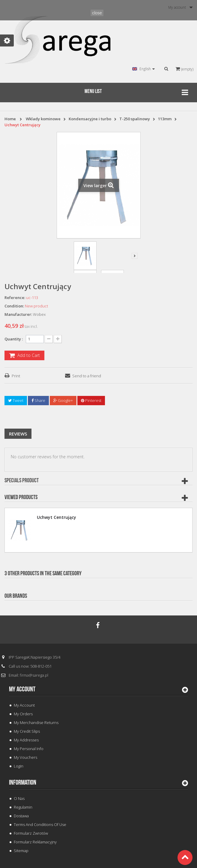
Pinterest (91, 400)
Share (38, 400)
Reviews (18, 434)
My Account (24, 705)
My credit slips (27, 731)
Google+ (63, 400)
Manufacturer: (18, 314)
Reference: (15, 298)
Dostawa (21, 816)
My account (22, 689)
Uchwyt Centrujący (57, 517)
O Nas (19, 798)
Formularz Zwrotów (31, 833)
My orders (23, 714)
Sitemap (21, 851)
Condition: (14, 306)
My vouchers (25, 757)
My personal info (29, 749)
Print (16, 376)
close (97, 13)
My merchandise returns (36, 723)
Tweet (16, 400)
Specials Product (22, 480)
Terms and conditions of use (40, 825)
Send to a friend (87, 376)
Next (135, 256)
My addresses (26, 740)
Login (19, 766)
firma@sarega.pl (34, 675)
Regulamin (23, 807)
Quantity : (14, 339)
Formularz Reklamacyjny (35, 842)
